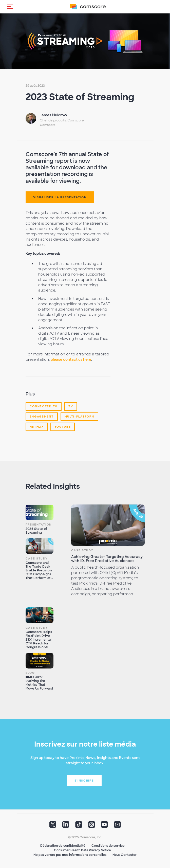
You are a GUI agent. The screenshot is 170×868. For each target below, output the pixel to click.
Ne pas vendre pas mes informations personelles (70, 855)
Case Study (37, 558)
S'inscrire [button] (84, 781)
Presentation (39, 525)
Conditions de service (108, 846)
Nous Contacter (125, 855)
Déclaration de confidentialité (63, 846)
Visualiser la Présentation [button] (60, 197)
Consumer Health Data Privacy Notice (82, 850)
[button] (10, 7)
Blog (30, 673)
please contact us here (71, 359)
